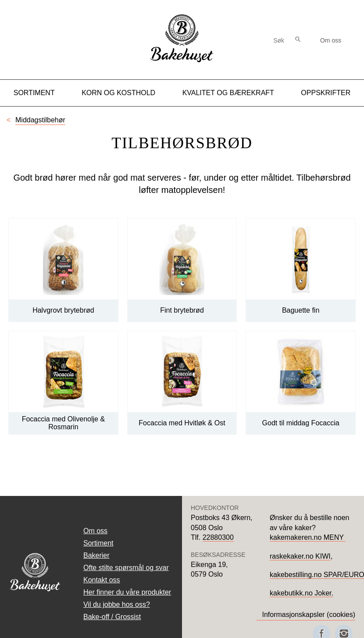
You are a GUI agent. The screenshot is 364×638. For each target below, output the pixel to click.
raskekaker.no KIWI (300, 556)
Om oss (331, 40)
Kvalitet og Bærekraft (228, 93)
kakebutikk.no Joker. (302, 593)
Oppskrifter (326, 93)
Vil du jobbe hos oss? (117, 604)
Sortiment (34, 93)
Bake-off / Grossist (112, 617)
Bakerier (96, 555)
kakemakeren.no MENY (308, 537)
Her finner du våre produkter (127, 592)
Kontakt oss (102, 580)
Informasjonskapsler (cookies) (309, 615)
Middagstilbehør (40, 120)
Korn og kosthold (118, 93)
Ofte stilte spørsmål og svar (126, 568)
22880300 (218, 537)
